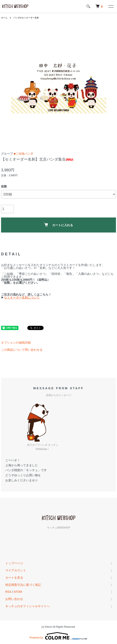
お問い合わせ (14, 599)
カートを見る (14, 578)
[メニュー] (111, 6)
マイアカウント (16, 570)
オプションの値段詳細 (16, 343)
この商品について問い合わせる (22, 350)
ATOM (18, 592)
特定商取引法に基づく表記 (23, 585)
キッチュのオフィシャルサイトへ (28, 606)
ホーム (4, 18)
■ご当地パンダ (23, 154)
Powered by (58, 636)
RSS (8, 592)
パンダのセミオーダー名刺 (26, 18)
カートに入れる (58, 225)
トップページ (14, 563)
